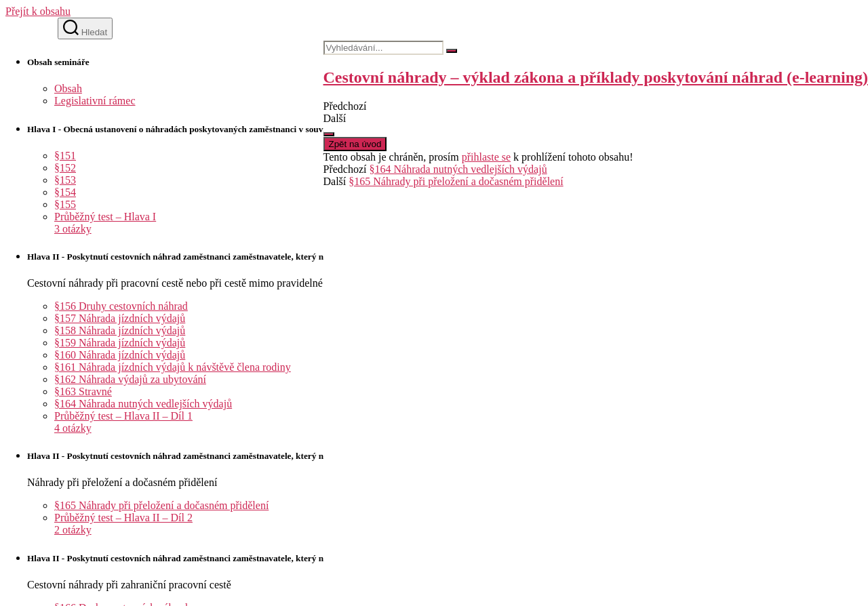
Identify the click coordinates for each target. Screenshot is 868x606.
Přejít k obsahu (38, 11)
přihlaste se (486, 157)
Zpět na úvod (355, 144)
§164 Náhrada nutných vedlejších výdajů (458, 169)
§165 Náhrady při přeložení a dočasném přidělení (456, 181)
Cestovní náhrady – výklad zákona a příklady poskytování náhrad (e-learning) (596, 77)
